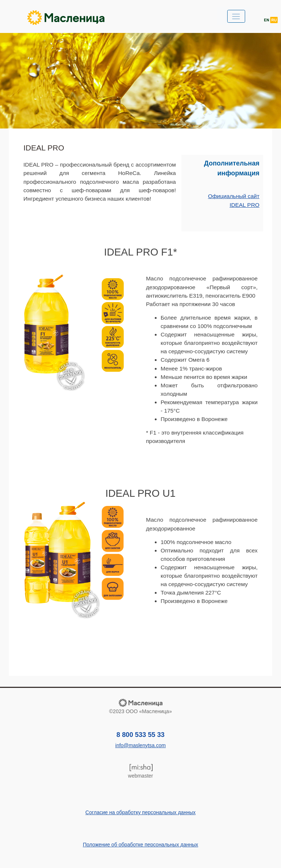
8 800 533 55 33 (140, 735)
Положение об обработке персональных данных (140, 845)
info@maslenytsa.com (140, 745)
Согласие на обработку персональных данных (140, 812)
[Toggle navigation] (236, 16)
